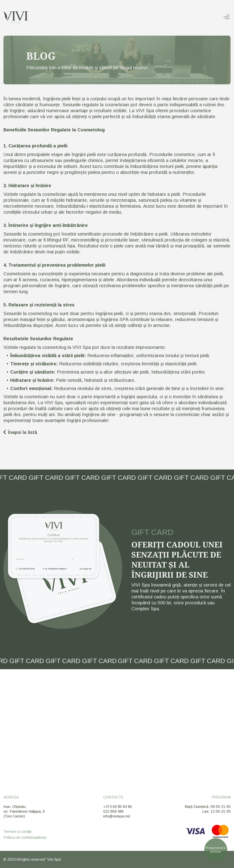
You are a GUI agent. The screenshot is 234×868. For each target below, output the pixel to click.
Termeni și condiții (17, 832)
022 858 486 (113, 811)
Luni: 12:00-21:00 (216, 811)
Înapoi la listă (20, 432)
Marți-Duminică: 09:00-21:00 (208, 807)
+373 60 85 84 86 (118, 807)
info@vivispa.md (117, 816)
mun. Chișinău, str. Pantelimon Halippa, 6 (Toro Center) (24, 811)
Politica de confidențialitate (25, 838)
